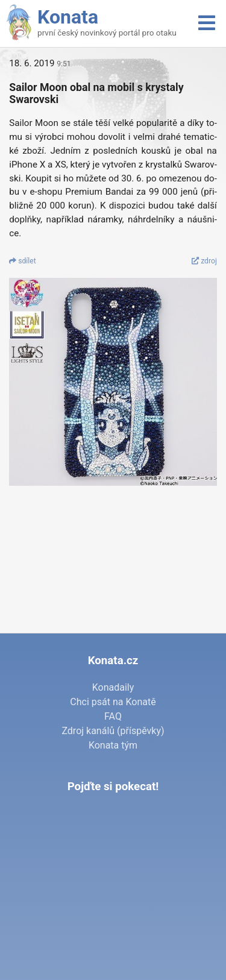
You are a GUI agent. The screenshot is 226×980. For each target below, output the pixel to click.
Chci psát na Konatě (113, 702)
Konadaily (113, 687)
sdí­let (23, 261)
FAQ (113, 716)
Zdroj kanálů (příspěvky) (113, 731)
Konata (68, 17)
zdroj (204, 261)
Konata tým (113, 745)
